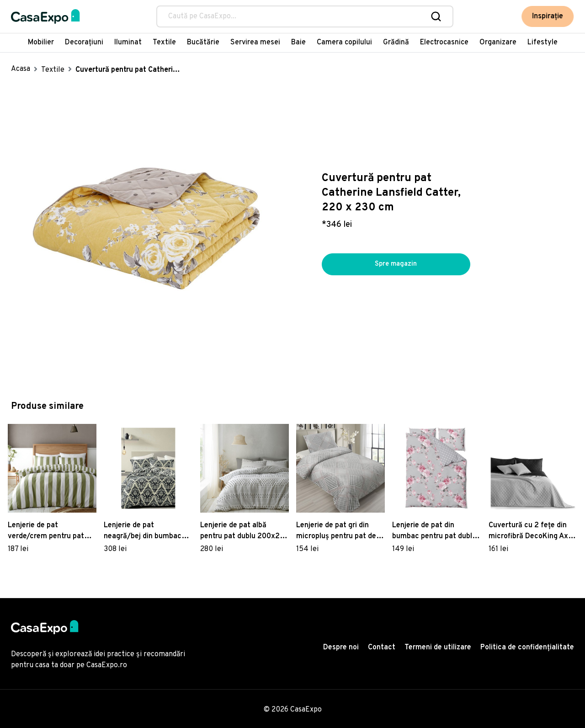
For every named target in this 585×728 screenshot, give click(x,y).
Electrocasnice (444, 43)
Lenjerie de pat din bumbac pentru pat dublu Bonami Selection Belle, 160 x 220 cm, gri (434, 531)
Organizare (498, 43)
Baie (298, 43)
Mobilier (41, 43)
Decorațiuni (84, 43)
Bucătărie (203, 43)
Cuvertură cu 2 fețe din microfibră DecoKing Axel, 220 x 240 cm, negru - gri (532, 531)
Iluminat (128, 43)
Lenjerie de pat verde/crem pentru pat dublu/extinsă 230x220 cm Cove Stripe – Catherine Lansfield (48, 531)
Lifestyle (542, 43)
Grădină (396, 43)
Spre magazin (396, 264)
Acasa (21, 69)
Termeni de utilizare (438, 648)
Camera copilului (344, 43)
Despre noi (341, 648)
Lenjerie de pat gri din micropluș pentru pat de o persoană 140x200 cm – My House (339, 531)
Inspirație (548, 16)
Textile (164, 43)
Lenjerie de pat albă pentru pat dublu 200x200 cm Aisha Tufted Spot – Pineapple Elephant (245, 531)
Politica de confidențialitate (527, 648)
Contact (382, 648)
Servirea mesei (255, 43)
